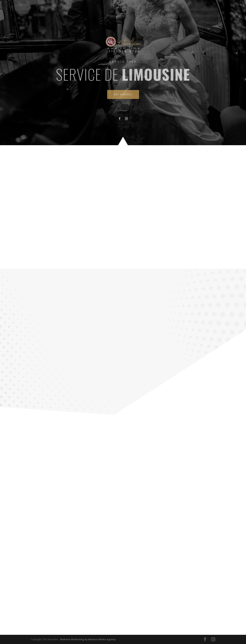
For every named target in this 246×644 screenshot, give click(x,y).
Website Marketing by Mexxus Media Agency (88, 639)
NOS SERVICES (123, 91)
